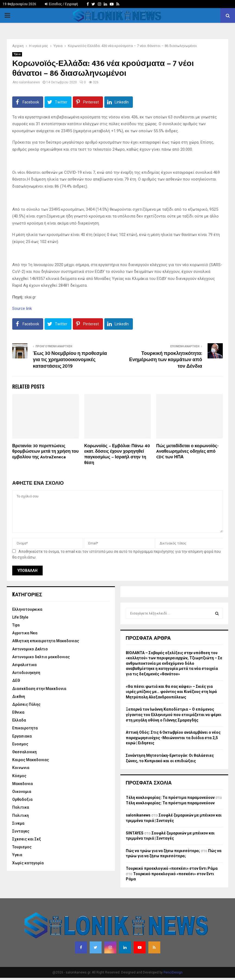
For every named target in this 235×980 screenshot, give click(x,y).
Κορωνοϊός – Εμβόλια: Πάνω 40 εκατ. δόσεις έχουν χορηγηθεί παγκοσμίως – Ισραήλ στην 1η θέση (117, 454)
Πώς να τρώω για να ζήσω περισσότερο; (163, 851)
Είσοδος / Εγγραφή (61, 4)
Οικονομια (22, 792)
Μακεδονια (23, 784)
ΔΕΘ (16, 680)
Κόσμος (19, 776)
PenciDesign (173, 972)
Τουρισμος (22, 847)
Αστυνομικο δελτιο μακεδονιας (41, 657)
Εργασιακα (22, 736)
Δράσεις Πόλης (26, 704)
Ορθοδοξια (22, 799)
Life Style (20, 617)
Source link (22, 308)
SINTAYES (135, 833)
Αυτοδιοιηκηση (26, 673)
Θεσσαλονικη (24, 752)
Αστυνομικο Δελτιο (30, 649)
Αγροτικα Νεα (25, 633)
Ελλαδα (19, 720)
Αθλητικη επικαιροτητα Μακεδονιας (46, 641)
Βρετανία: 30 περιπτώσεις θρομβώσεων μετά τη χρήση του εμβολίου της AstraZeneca (46, 452)
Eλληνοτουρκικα (27, 609)
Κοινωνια (21, 768)
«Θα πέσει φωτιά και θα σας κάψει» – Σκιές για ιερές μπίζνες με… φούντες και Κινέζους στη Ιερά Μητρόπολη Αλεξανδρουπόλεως (171, 692)
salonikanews (29, 82)
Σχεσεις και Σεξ (27, 839)
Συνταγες (21, 831)
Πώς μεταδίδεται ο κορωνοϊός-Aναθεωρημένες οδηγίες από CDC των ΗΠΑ (187, 452)
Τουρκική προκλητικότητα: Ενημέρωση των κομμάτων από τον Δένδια (166, 360)
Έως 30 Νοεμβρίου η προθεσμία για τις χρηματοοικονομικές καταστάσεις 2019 (70, 360)
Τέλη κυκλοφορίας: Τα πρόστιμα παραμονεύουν (170, 798)
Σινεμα (18, 823)
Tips (16, 625)
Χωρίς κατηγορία (28, 863)
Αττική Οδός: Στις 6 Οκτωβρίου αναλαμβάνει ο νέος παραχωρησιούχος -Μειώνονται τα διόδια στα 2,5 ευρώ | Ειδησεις (173, 738)
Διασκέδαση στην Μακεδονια (39, 689)
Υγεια (17, 54)
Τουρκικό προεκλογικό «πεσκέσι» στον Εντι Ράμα (172, 868)
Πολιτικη (21, 815)
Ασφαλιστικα (24, 665)
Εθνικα (18, 712)
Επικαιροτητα (25, 728)
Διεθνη (19, 697)
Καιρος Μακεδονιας (31, 760)
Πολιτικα (21, 807)
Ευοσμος (20, 744)
